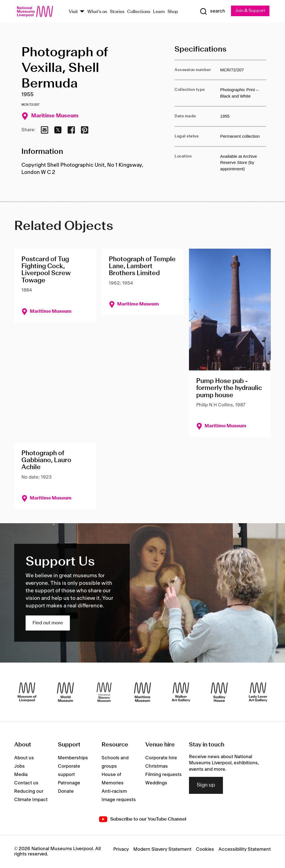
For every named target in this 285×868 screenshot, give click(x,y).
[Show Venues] (82, 12)
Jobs (19, 766)
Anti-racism (114, 791)
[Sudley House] (219, 692)
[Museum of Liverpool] (27, 692)
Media (21, 775)
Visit (73, 12)
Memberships (73, 758)
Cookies (205, 849)
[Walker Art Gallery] (181, 692)
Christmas (157, 766)
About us (24, 758)
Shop (173, 12)
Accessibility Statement (245, 849)
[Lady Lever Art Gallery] (258, 692)
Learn (159, 12)
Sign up (206, 785)
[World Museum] (65, 692)
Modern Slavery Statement (162, 849)
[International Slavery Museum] (104, 692)
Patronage (69, 783)
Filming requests (164, 775)
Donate (66, 791)
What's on (97, 12)
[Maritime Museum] (142, 692)
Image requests (119, 800)
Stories (117, 12)
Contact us (26, 783)
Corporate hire (161, 758)
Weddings (156, 783)
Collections (139, 12)
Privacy (121, 849)
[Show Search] (212, 11)
